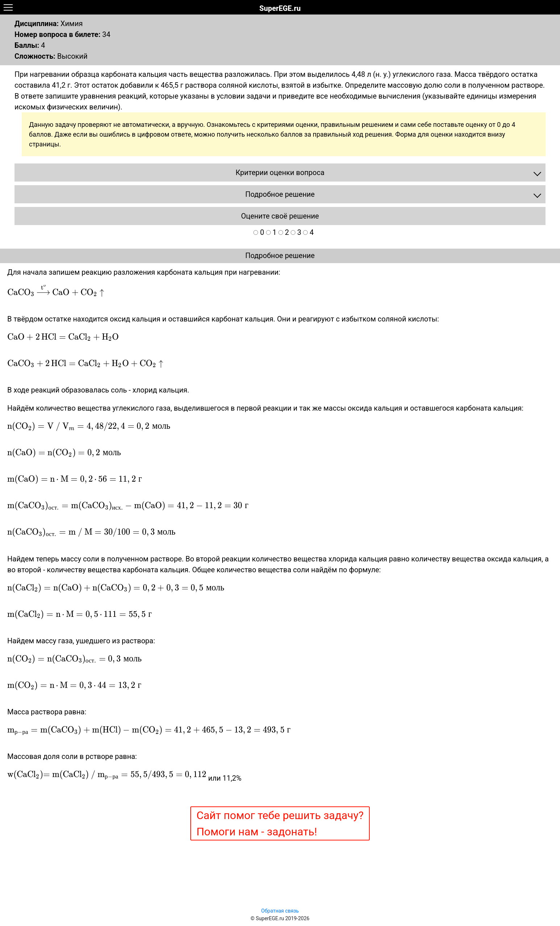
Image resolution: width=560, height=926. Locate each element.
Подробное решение (280, 256)
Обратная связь (280, 911)
